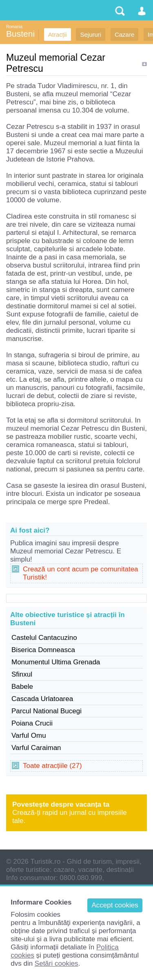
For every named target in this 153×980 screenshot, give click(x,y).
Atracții (58, 34)
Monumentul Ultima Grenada (56, 662)
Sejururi (91, 34)
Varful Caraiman (36, 748)
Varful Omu (29, 736)
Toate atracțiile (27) (52, 766)
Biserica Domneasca (43, 650)
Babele (22, 687)
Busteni (20, 34)
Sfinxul (22, 674)
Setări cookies (57, 963)
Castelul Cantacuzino (44, 638)
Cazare (124, 34)
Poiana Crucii (32, 723)
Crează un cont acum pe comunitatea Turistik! (81, 573)
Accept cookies (115, 905)
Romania (14, 27)
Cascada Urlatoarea (42, 699)
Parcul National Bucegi (47, 711)
